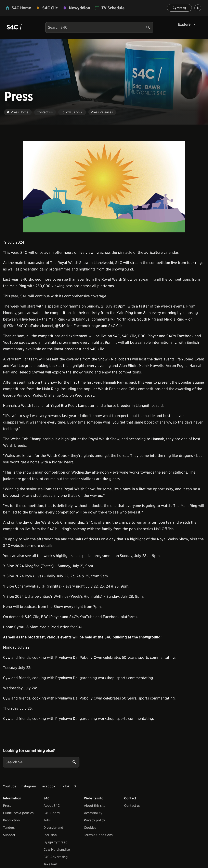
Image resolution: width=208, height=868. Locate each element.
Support (9, 835)
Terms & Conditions (98, 835)
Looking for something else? (29, 751)
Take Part (50, 864)
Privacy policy (94, 820)
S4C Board (52, 813)
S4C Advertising (56, 857)
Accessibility (93, 813)
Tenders (9, 828)
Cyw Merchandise (57, 850)
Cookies (90, 828)
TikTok (65, 786)
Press (7, 806)
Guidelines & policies (18, 813)
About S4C (52, 806)
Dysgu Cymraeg (55, 842)
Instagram (28, 786)
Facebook (48, 786)
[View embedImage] (104, 187)
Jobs (47, 820)
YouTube (10, 786)
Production (11, 820)
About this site (95, 806)
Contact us (132, 806)
